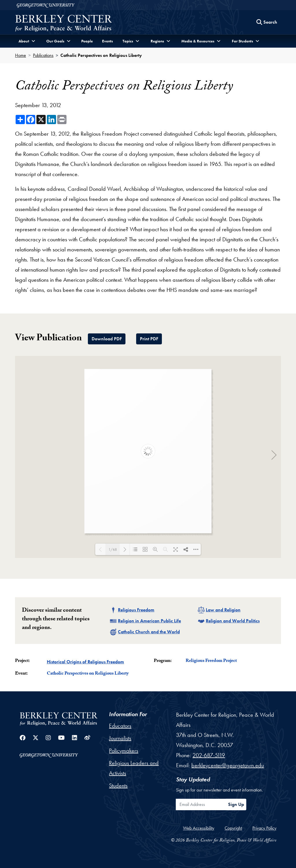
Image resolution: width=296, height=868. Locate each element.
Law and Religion (223, 610)
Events (108, 41)
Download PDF (107, 339)
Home (21, 55)
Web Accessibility (199, 828)
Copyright (233, 828)
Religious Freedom (136, 610)
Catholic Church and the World (149, 632)
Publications (43, 55)
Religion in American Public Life (149, 621)
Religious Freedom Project (211, 661)
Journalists (120, 738)
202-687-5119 (209, 755)
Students (118, 785)
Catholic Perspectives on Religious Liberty (88, 674)
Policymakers (124, 751)
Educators (120, 726)
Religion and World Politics (233, 621)
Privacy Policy (264, 828)
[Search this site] (267, 22)
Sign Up (236, 804)
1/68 (113, 549)
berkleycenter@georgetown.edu (228, 765)
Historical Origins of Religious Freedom (85, 662)
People (87, 41)
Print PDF (149, 339)
